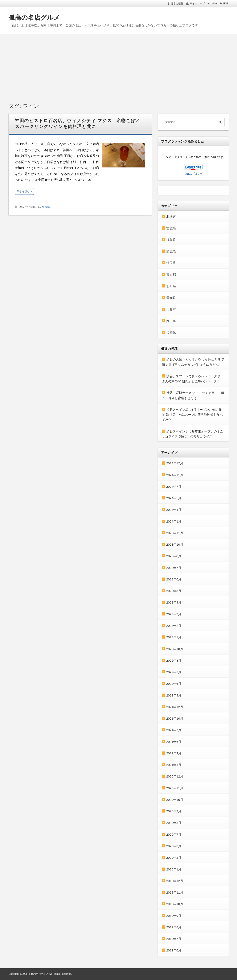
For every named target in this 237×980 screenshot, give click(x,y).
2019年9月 (174, 916)
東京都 (46, 207)
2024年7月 (174, 487)
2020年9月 (174, 811)
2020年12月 (175, 776)
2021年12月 (175, 707)
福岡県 (171, 333)
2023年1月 (174, 637)
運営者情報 (177, 4)
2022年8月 (174, 661)
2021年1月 (174, 765)
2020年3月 (174, 846)
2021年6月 (174, 742)
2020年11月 (175, 788)
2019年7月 (174, 939)
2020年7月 (174, 834)
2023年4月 (174, 602)
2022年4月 (174, 695)
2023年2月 (174, 626)
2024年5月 (174, 498)
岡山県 (171, 321)
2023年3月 (174, 614)
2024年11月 (175, 475)
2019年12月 (175, 881)
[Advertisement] (118, 66)
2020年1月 (174, 869)
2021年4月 (174, 753)
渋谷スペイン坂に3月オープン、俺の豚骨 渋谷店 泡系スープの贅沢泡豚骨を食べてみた (192, 415)
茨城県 (171, 251)
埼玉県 (171, 263)
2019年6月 (174, 950)
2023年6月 (174, 579)
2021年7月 (174, 730)
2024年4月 (174, 510)
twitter (214, 4)
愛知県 (171, 298)
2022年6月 (174, 684)
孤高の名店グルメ (34, 18)
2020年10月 (175, 800)
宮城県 (171, 228)
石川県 (171, 286)
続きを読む (23, 191)
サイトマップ (197, 4)
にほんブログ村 (193, 174)
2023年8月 (174, 556)
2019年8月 (174, 927)
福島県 (171, 240)
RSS (226, 4)
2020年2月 (174, 858)
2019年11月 (175, 892)
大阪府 (171, 309)
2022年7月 (174, 672)
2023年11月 (175, 533)
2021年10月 (175, 718)
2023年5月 (174, 591)
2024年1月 (174, 521)
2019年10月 (175, 904)
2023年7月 (174, 568)
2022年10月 (175, 649)
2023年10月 (175, 544)
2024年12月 (175, 463)
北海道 (171, 216)
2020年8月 (174, 823)
